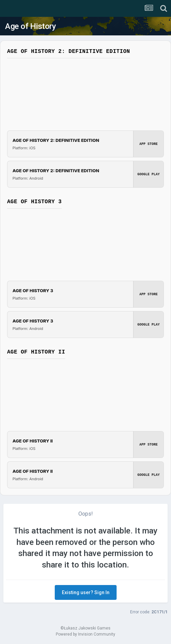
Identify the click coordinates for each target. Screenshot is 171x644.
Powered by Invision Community (85, 634)
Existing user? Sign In (86, 592)
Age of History (30, 26)
